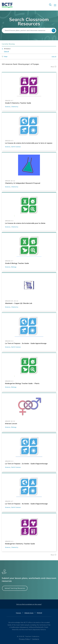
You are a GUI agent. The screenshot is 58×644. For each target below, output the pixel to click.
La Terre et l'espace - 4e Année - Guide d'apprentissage (26, 504)
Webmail (39, 613)
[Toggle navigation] (56, 6)
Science (8, 107)
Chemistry (15, 107)
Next (52, 67)
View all (54, 56)
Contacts (36, 639)
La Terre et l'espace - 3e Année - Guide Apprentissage (26, 343)
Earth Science (16, 147)
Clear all (6, 51)
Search (54, 31)
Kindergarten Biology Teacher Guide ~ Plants (22, 383)
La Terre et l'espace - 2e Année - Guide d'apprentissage (26, 464)
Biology (14, 267)
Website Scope (29, 613)
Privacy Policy (24, 639)
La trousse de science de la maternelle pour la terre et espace (29, 143)
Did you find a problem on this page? (29, 604)
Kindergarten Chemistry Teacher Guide (20, 544)
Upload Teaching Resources (15, 588)
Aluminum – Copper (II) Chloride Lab (19, 303)
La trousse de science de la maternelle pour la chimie (25, 223)
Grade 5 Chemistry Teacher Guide (18, 103)
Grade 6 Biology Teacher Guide (17, 263)
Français (19, 613)
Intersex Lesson (11, 424)
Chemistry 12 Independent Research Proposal (23, 183)
